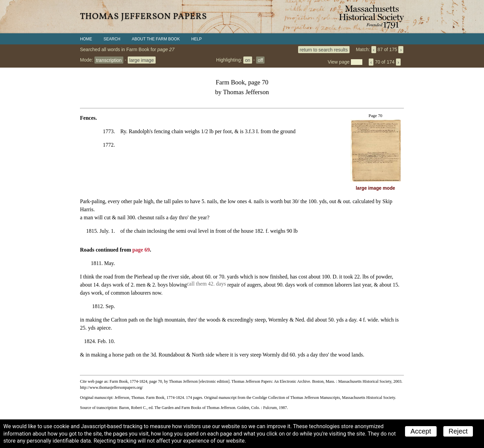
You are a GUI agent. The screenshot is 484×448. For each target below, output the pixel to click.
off (260, 60)
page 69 (141, 250)
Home (86, 39)
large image (142, 60)
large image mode (376, 188)
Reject (458, 431)
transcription (109, 60)
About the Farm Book (156, 39)
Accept (421, 431)
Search (112, 39)
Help (196, 39)
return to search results (324, 49)
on (248, 60)
